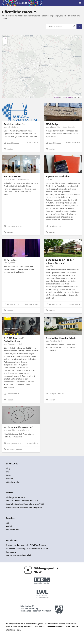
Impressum (11, 552)
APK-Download (13, 530)
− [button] (5, 42)
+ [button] (5, 38)
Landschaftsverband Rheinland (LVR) (22, 501)
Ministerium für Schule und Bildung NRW (24, 508)
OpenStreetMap (67, 97)
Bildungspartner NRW (16, 497)
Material (10, 479)
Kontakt (10, 475)
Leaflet (57, 97)
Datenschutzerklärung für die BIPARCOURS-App (27, 548)
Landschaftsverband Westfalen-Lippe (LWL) (25, 504)
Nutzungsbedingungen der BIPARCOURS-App (26, 545)
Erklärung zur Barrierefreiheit (19, 555)
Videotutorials (12, 482)
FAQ (8, 472)
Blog (8, 468)
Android (10, 526)
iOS (8, 523)
